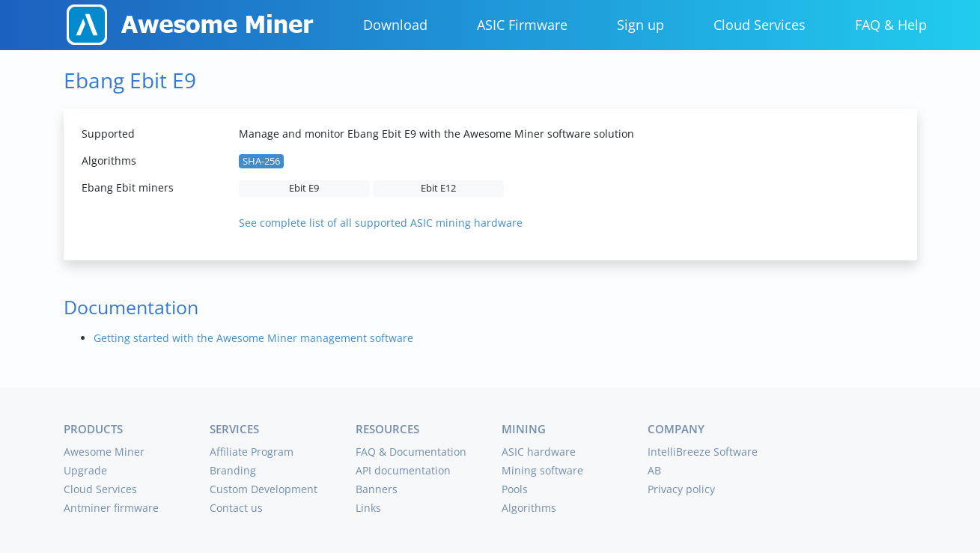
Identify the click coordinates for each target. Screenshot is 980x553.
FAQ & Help (891, 25)
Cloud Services (760, 25)
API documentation (403, 470)
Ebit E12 (438, 188)
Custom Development (264, 489)
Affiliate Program (252, 452)
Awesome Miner (104, 452)
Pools (515, 489)
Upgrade (85, 470)
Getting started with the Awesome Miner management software (253, 338)
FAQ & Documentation (411, 452)
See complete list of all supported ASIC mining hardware (381, 223)
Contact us (236, 508)
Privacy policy (681, 489)
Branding (233, 470)
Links (368, 508)
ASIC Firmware (522, 25)
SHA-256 (261, 161)
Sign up (640, 25)
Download (395, 25)
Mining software (542, 470)
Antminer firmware (111, 508)
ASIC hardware (539, 452)
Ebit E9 (304, 188)
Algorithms (529, 508)
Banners (377, 489)
